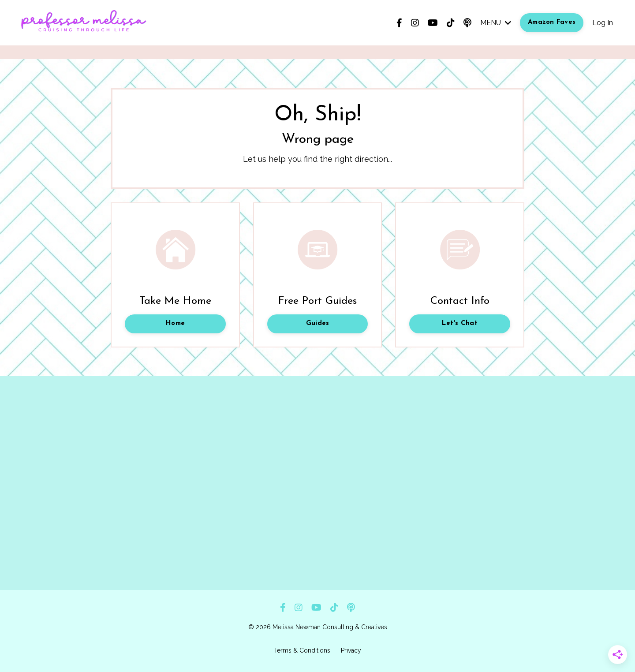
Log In (603, 23)
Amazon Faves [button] (552, 22)
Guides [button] (318, 323)
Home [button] (175, 323)
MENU (496, 23)
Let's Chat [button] (460, 323)
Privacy (351, 650)
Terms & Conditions (302, 650)
